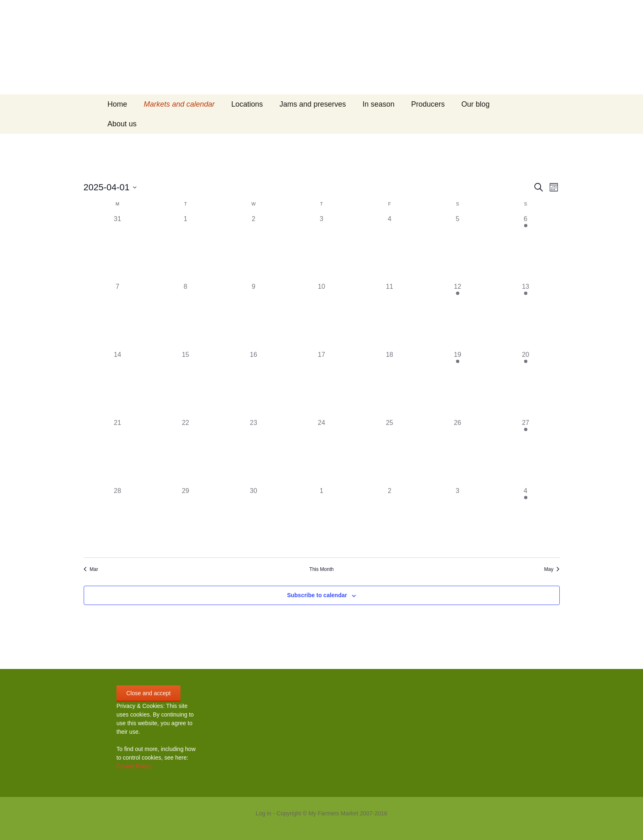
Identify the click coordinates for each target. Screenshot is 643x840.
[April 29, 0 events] (185, 520)
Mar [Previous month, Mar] (91, 569)
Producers (428, 104)
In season (379, 104)
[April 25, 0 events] (390, 452)
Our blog (475, 104)
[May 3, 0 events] (458, 520)
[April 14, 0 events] (118, 384)
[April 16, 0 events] (253, 384)
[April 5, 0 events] (458, 248)
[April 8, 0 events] (185, 316)
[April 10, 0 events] (321, 316)
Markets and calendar (179, 104)
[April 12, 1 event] (458, 316)
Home (117, 104)
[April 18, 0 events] (390, 384)
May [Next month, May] (552, 569)
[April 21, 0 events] (118, 452)
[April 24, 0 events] (321, 452)
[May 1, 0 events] (321, 520)
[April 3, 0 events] (321, 248)
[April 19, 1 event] (458, 384)
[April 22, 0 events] (185, 452)
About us (122, 124)
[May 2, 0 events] (390, 520)
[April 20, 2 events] (526, 384)
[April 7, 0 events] (118, 316)
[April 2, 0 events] (253, 248)
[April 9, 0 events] (253, 316)
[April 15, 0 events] (185, 384)
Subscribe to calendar (317, 595)
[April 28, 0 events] (118, 520)
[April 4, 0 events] (390, 248)
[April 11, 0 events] (390, 316)
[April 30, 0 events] (253, 520)
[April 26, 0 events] (458, 452)
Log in (264, 813)
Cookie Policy (134, 766)
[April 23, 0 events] (253, 452)
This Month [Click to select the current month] (321, 569)
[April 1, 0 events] (185, 248)
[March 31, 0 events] (118, 248)
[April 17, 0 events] (321, 384)
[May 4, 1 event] (526, 520)
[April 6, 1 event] (526, 248)
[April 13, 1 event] (526, 316)
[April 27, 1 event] (526, 452)
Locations (247, 104)
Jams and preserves (313, 104)
